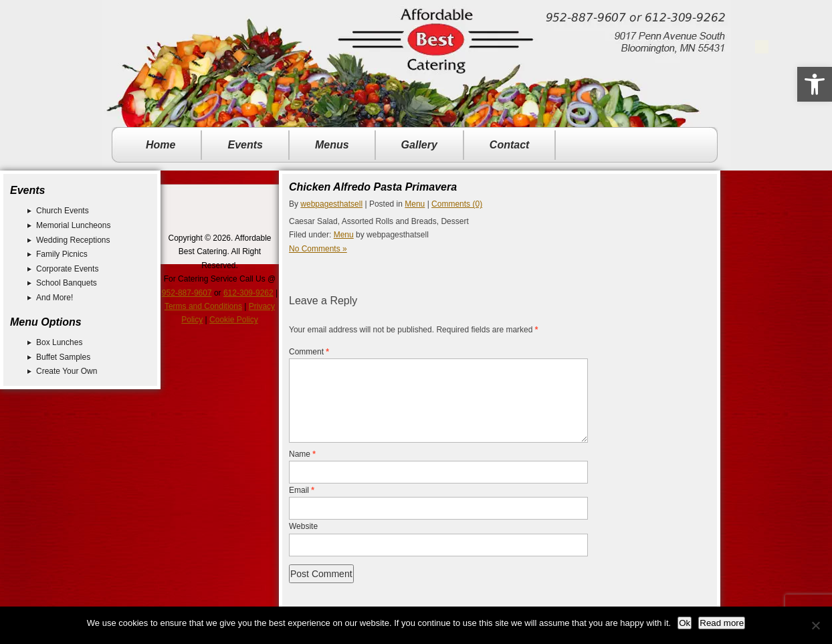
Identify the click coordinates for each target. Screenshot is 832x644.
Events (245, 145)
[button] (815, 84)
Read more (722, 623)
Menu (415, 204)
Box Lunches (59, 342)
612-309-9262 (248, 293)
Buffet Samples (63, 357)
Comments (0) (457, 204)
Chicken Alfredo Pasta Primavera (373, 187)
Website (303, 542)
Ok (685, 623)
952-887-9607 (187, 293)
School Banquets (67, 283)
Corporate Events (67, 269)
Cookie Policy (234, 320)
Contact (510, 145)
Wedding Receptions (73, 240)
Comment (309, 352)
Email (302, 506)
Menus (332, 145)
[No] (815, 625)
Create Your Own (67, 371)
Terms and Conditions (203, 306)
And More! (55, 298)
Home (161, 145)
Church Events (63, 211)
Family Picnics (62, 254)
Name (302, 470)
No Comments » (318, 249)
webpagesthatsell (331, 204)
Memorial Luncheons (73, 225)
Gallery (419, 145)
